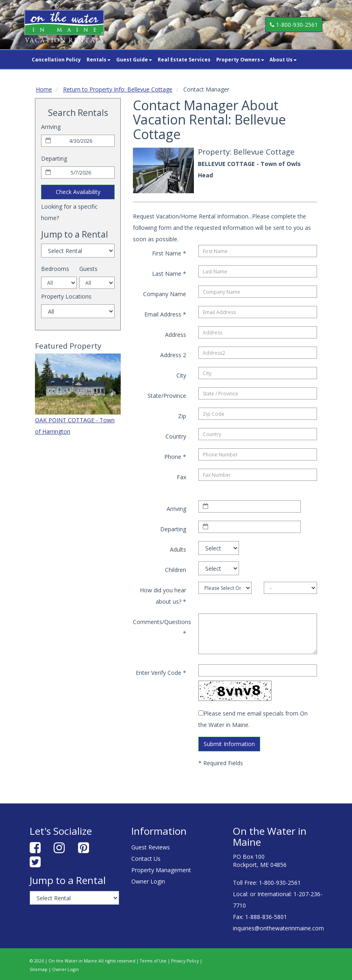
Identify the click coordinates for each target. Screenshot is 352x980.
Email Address (165, 314)
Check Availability (78, 192)
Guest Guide (134, 59)
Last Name (169, 274)
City (181, 375)
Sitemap (39, 969)
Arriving (51, 127)
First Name (169, 253)
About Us (283, 59)
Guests (88, 269)
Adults (178, 549)
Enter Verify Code (161, 673)
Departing (54, 158)
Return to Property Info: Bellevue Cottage (118, 89)
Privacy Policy (185, 961)
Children (176, 570)
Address (176, 335)
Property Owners (240, 59)
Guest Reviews (151, 847)
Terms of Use (153, 961)
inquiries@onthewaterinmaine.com (278, 928)
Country (176, 436)
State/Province (167, 396)
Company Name (165, 294)
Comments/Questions (162, 628)
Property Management (161, 870)
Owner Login (148, 881)
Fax (181, 477)
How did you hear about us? (163, 596)
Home (44, 89)
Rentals (99, 59)
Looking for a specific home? (69, 212)
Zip (182, 416)
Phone (175, 457)
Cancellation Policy (56, 59)
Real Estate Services (184, 59)
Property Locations (66, 296)
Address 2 (173, 355)
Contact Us (146, 859)
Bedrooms (55, 269)
